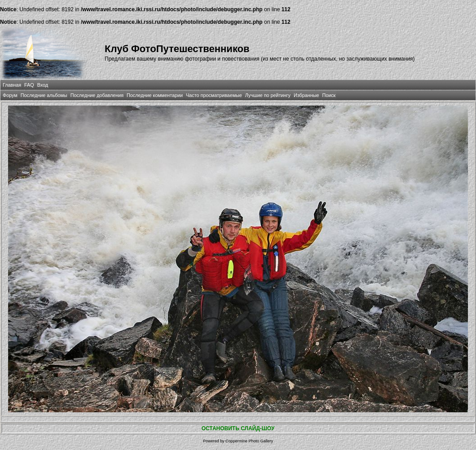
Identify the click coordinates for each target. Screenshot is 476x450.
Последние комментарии (155, 95)
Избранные (306, 95)
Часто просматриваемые (214, 95)
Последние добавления (97, 95)
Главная (12, 85)
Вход (43, 85)
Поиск (329, 95)
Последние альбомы (44, 95)
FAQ (29, 85)
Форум (10, 95)
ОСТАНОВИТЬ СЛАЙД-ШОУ (238, 428)
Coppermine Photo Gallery (249, 441)
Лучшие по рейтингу (268, 95)
